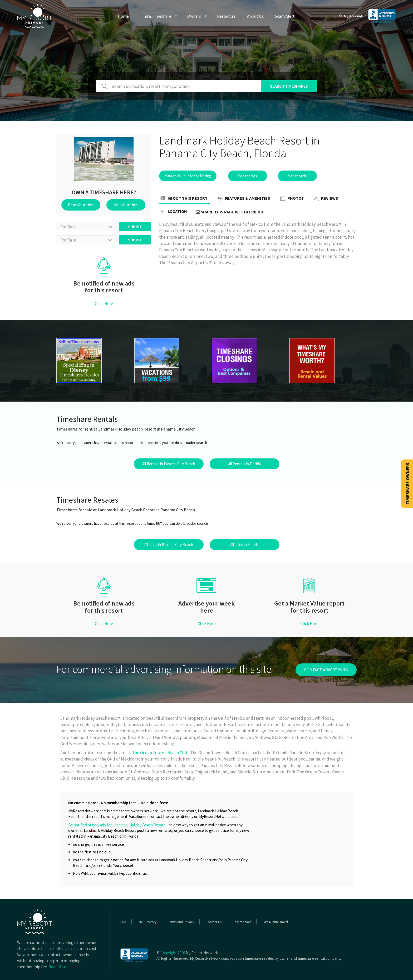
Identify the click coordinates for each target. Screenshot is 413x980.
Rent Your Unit (81, 205)
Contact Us (214, 922)
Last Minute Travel (275, 922)
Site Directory (147, 922)
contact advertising (326, 670)
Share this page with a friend (229, 212)
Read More (58, 967)
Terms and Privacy (181, 922)
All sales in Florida (244, 545)
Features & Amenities (243, 199)
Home (123, 16)
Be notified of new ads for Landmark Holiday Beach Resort (117, 825)
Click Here (104, 303)
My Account (350, 16)
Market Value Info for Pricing (188, 176)
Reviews (325, 199)
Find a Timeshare (156, 16)
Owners (194, 16)
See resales (248, 176)
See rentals (298, 176)
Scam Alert (285, 16)
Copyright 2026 (173, 953)
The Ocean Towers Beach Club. (161, 753)
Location (173, 212)
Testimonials (242, 922)
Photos (291, 199)
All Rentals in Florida (244, 464)
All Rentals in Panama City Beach (169, 464)
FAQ (123, 922)
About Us (255, 16)
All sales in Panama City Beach (169, 545)
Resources (226, 16)
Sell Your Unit (126, 205)
